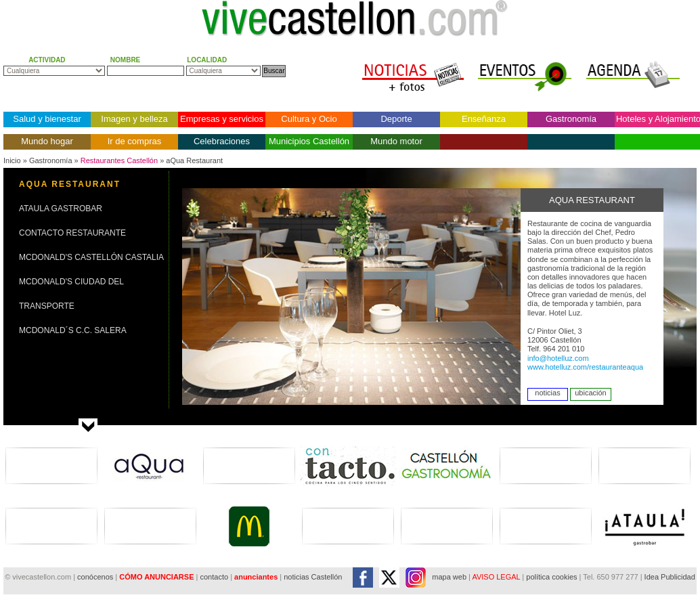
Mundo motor (396, 141)
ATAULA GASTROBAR (61, 209)
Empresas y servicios (222, 119)
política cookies (551, 577)
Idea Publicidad (670, 577)
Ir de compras (134, 141)
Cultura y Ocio (309, 119)
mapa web (449, 577)
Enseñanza (484, 119)
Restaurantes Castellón (119, 160)
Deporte (396, 119)
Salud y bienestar (47, 119)
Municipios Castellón (309, 141)
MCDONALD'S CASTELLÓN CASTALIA (91, 257)
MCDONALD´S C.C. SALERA (73, 330)
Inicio (12, 160)
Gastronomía (571, 119)
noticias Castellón (313, 577)
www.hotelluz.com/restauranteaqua (585, 367)
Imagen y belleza (134, 119)
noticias (547, 393)
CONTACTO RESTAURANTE (72, 233)
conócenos (96, 577)
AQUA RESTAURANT (70, 184)
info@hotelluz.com (558, 358)
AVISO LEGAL (496, 577)
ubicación (590, 393)
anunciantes (256, 577)
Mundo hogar (47, 141)
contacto (214, 577)
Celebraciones (222, 141)
